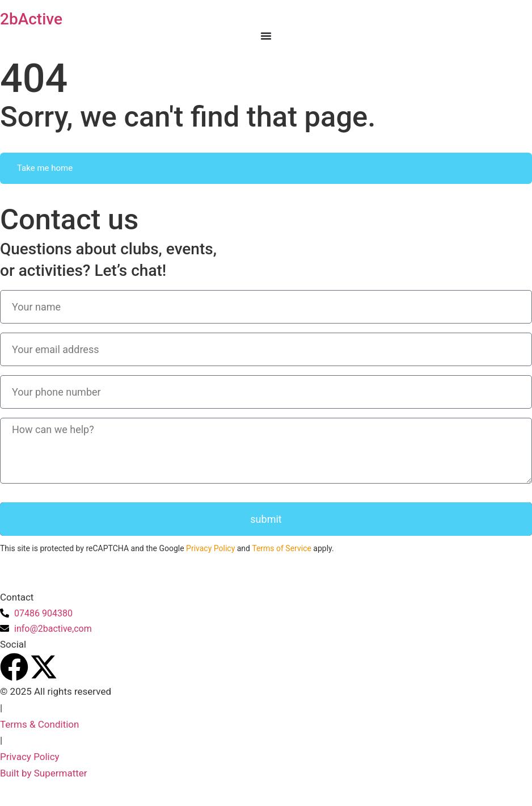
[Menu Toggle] (266, 36)
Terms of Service (282, 548)
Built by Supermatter (44, 773)
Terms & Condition (39, 724)
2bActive (31, 19)
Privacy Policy (210, 548)
